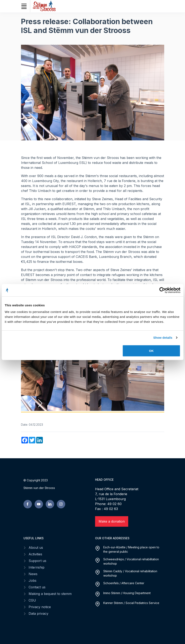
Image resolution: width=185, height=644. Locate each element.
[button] (40, 403)
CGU (32, 600)
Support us (37, 561)
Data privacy (38, 613)
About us (36, 548)
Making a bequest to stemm (50, 594)
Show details (163, 338)
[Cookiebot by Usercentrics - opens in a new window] (162, 290)
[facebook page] (28, 504)
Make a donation (112, 521)
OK (151, 351)
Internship (37, 567)
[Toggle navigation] (24, 6)
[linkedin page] (50, 504)
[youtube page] (39, 504)
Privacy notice (40, 607)
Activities (35, 554)
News (33, 574)
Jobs (33, 581)
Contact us (37, 587)
